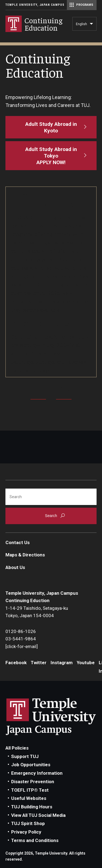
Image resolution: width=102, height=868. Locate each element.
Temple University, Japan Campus (35, 5)
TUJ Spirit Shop (28, 823)
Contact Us (18, 542)
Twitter (39, 663)
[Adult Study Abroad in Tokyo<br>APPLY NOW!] (51, 156)
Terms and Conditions (35, 840)
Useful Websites (29, 798)
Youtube (86, 663)
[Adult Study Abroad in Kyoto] (51, 127)
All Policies (17, 748)
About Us (15, 567)
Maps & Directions (25, 555)
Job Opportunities (31, 765)
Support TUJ (25, 756)
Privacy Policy (26, 832)
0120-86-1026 (21, 631)
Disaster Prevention (33, 782)
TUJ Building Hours (32, 807)
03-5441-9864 (21, 639)
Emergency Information (37, 773)
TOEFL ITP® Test (30, 790)
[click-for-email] (22, 646)
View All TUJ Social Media (38, 815)
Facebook (16, 663)
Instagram (62, 663)
